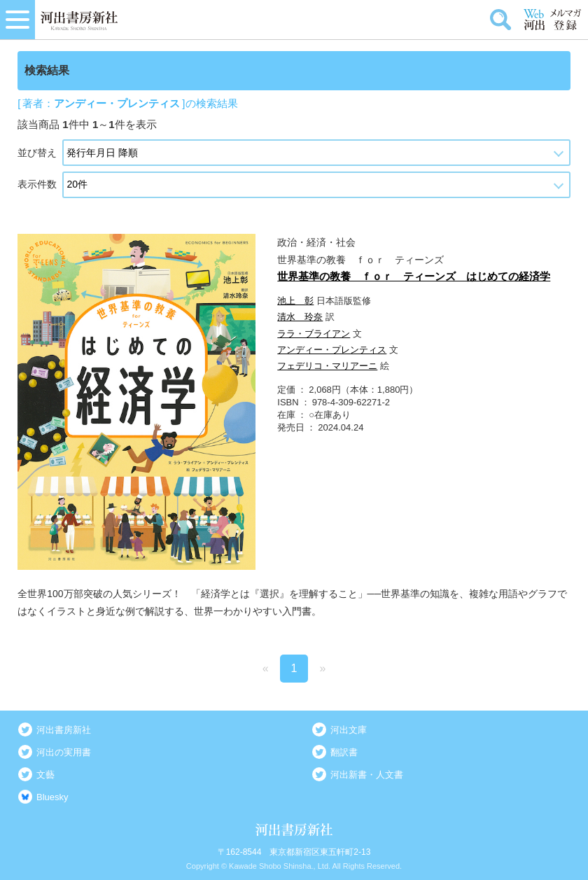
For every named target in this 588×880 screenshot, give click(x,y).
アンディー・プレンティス (332, 350)
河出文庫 (349, 730)
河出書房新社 (64, 730)
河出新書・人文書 (367, 775)
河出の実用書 (64, 752)
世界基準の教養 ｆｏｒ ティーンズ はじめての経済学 (414, 276)
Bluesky (52, 797)
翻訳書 (344, 752)
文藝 (45, 775)
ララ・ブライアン (314, 334)
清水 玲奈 (300, 317)
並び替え (37, 153)
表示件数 (37, 184)
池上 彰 (295, 301)
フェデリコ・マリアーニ (327, 366)
